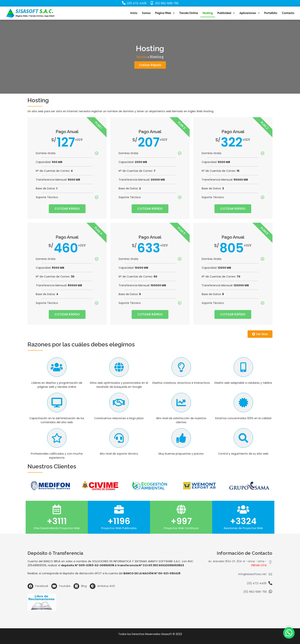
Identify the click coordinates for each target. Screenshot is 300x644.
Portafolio (271, 13)
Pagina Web (165, 13)
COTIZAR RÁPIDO (67, 209)
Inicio (134, 13)
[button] (150, 65)
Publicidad (226, 13)
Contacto (288, 13)
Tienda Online (189, 13)
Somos (146, 13)
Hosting (208, 13)
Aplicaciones (249, 13)
